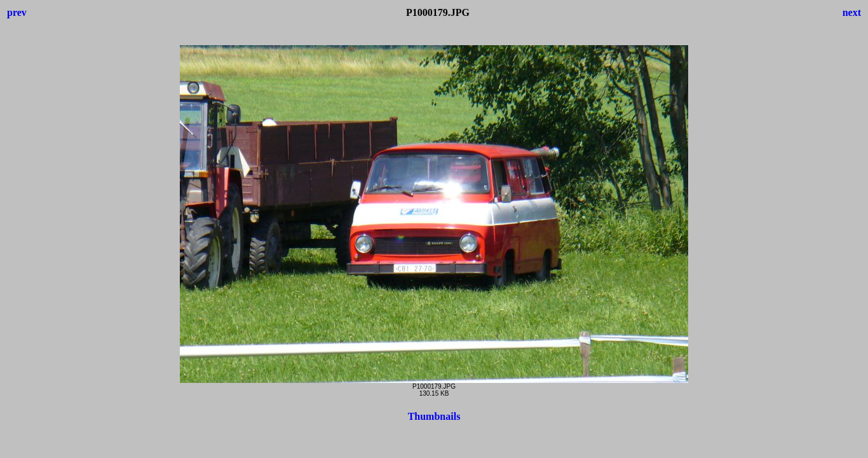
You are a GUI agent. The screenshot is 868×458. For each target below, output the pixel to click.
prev (17, 12)
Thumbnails (434, 416)
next (852, 12)
